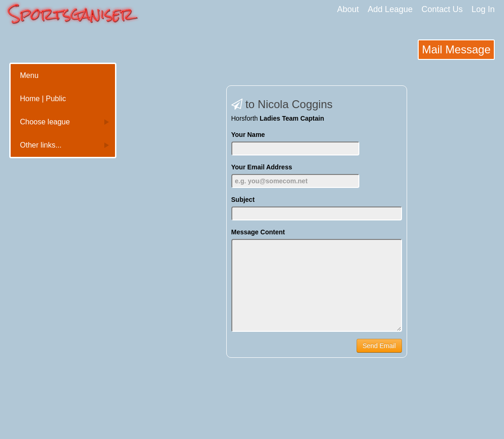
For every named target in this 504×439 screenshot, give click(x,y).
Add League (390, 9)
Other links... (41, 145)
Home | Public (43, 99)
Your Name (248, 135)
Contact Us (442, 9)
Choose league (45, 122)
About (348, 9)
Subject (243, 200)
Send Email (379, 346)
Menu (29, 75)
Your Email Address (262, 167)
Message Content (258, 232)
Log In (483, 9)
